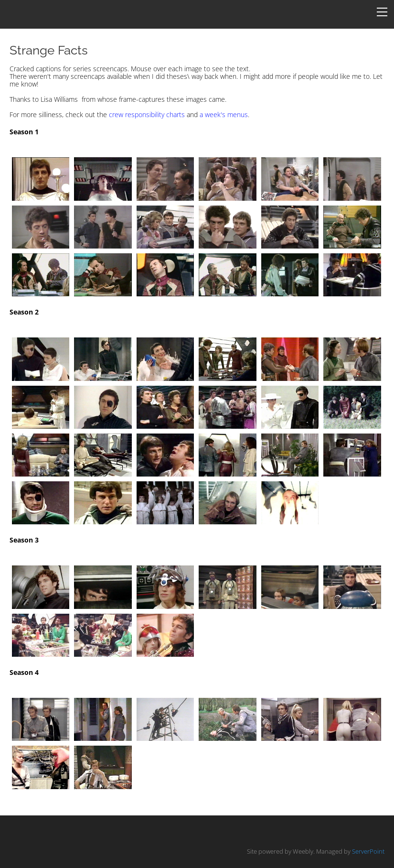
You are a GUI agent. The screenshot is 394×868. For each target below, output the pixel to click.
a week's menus (224, 114)
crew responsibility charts (147, 114)
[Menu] (382, 12)
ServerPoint (368, 851)
